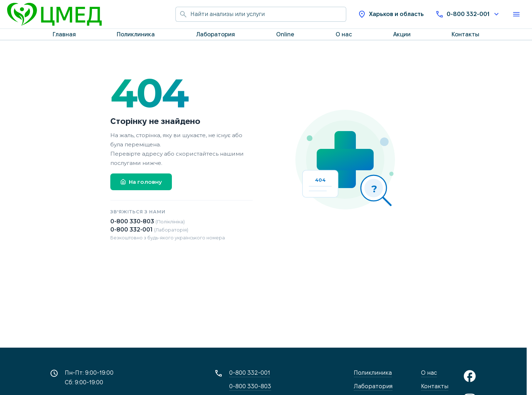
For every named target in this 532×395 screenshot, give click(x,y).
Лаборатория (215, 34)
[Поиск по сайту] (268, 14)
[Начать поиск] (183, 14)
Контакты (465, 34)
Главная (64, 34)
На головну (141, 182)
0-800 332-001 (468, 14)
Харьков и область (391, 14)
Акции (402, 34)
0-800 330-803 (148, 221)
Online (285, 34)
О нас (344, 34)
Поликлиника (136, 34)
